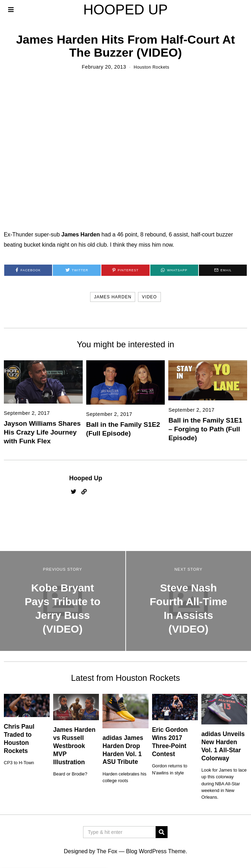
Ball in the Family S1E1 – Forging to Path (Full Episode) (205, 429)
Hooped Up (86, 478)
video (149, 297)
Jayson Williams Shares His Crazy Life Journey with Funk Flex (42, 432)
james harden (113, 297)
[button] (162, 832)
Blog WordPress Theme (156, 851)
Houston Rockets (152, 67)
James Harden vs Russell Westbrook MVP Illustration (74, 746)
